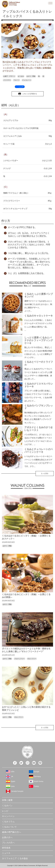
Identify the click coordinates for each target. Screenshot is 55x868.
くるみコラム (8, 822)
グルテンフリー (19, 659)
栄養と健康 (7, 800)
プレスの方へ (8, 843)
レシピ (5, 811)
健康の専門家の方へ (11, 832)
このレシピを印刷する (30, 94)
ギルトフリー (32, 659)
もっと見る (45, 473)
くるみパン (7, 805)
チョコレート (27, 80)
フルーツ (16, 80)
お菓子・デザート (9, 76)
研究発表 (6, 848)
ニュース (6, 853)
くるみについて (9, 827)
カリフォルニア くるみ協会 (15, 858)
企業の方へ (7, 837)
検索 (44, 3)
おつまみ (21, 76)
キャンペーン (8, 816)
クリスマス (7, 80)
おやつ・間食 (31, 76)
